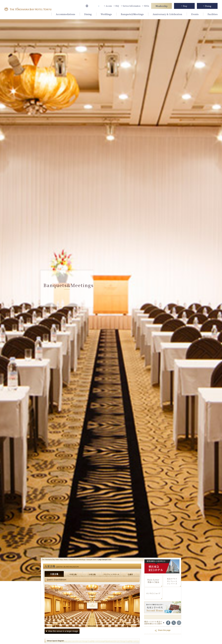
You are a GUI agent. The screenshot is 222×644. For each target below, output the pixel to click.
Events (195, 14)
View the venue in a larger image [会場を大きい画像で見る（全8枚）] (63, 631)
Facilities (213, 14)
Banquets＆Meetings (132, 14)
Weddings (106, 14)
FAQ (117, 6)
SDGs (146, 6)
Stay (185, 6)
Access (109, 6)
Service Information (132, 6)
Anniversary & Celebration (167, 14)
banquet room (92, 560)
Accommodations (65, 14)
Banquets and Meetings (77, 560)
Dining (88, 14)
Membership (162, 6)
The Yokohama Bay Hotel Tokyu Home (55, 560)
